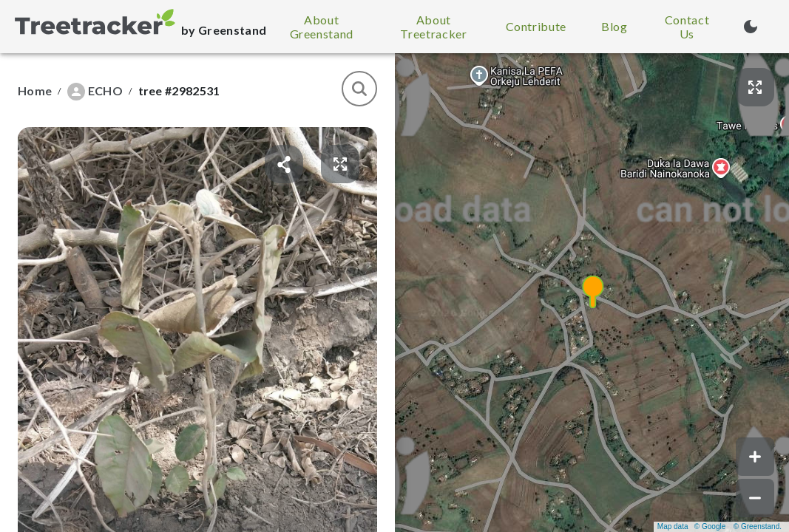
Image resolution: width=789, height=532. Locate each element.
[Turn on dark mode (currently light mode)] (751, 27)
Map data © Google (691, 526)
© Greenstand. (758, 526)
